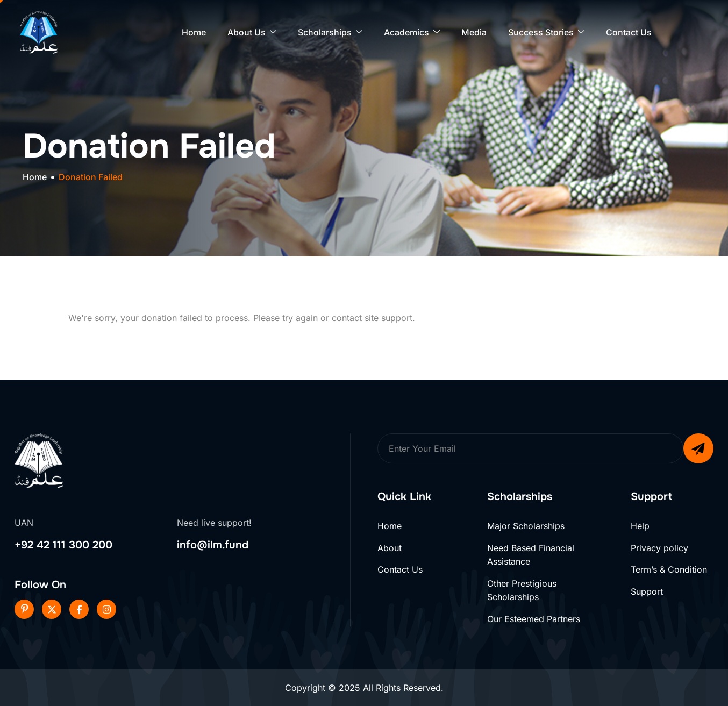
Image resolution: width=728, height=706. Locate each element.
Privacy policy (659, 548)
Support (647, 591)
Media (474, 32)
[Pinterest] (24, 609)
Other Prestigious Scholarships (522, 590)
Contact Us (629, 32)
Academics (412, 33)
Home (194, 32)
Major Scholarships (526, 526)
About (390, 548)
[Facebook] (79, 609)
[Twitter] (52, 609)
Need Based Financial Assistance (531, 555)
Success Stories (546, 33)
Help (640, 526)
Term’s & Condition (669, 569)
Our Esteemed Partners (534, 619)
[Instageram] (106, 609)
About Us (252, 33)
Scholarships (330, 33)
